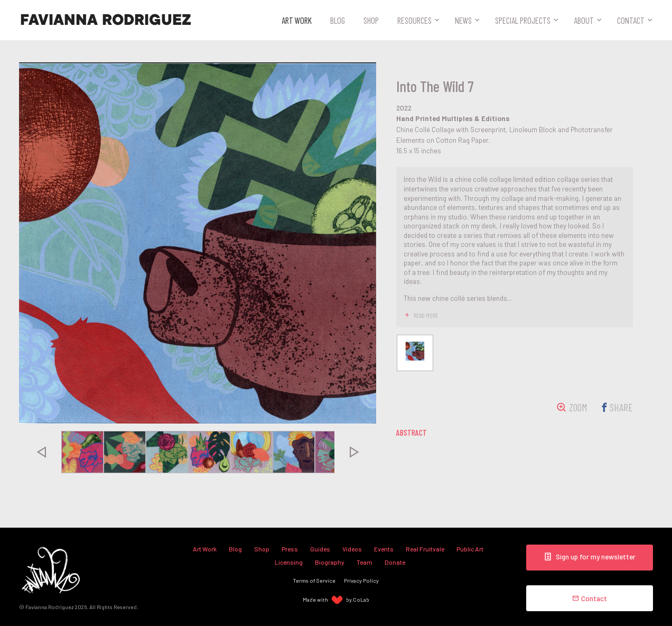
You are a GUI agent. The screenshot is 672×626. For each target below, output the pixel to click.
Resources (414, 20)
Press (290, 549)
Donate (395, 562)
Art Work (297, 20)
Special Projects (523, 20)
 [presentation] (41, 452)
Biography (330, 562)
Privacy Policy (361, 580)
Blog (338, 20)
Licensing (289, 562)
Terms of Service (314, 580)
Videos (352, 549)
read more (426, 315)
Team (365, 562)
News (463, 20)
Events (384, 549)
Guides (320, 549)
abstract (412, 432)
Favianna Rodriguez (106, 20)
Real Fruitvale (425, 549)
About (584, 20)
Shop (371, 20)
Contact (631, 20)
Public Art (470, 549)
